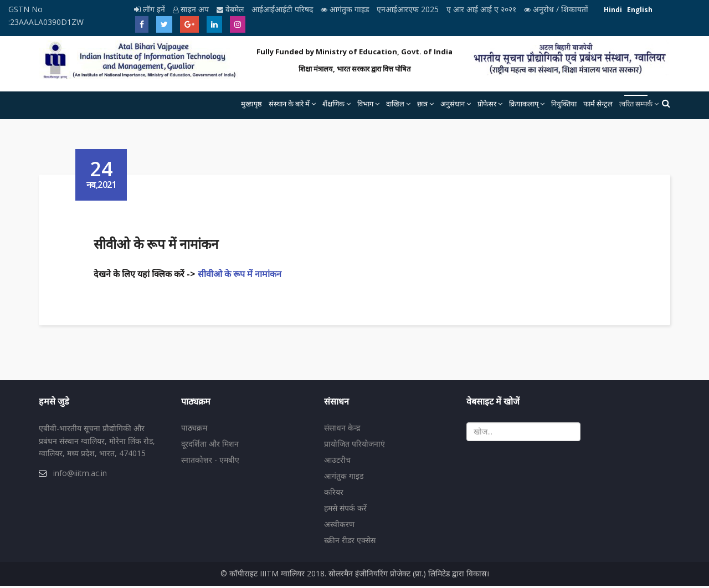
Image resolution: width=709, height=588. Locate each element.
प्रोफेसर (487, 104)
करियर (334, 494)
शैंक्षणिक (333, 104)
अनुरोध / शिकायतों (556, 9)
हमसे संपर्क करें (345, 510)
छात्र (422, 104)
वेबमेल (231, 9)
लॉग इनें (151, 9)
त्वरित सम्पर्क (636, 104)
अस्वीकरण (339, 526)
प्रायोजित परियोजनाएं (354, 446)
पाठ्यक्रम (194, 430)
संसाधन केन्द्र (342, 430)
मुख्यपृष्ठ (251, 104)
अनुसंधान (453, 104)
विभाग (365, 104)
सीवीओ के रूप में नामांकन (242, 274)
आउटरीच (337, 462)
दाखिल (395, 104)
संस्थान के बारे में (289, 104)
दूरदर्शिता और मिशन (210, 446)
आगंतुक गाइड (346, 9)
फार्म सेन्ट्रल (598, 104)
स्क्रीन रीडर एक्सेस (350, 542)
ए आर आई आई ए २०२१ (482, 9)
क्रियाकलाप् (524, 104)
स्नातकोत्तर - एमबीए (210, 462)
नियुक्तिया (564, 104)
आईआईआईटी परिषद (283, 9)
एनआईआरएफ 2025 (409, 9)
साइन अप (192, 9)
